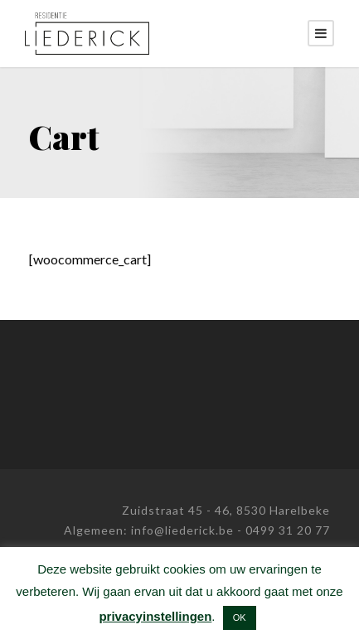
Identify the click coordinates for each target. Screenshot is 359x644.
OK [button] (240, 617)
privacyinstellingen (155, 616)
